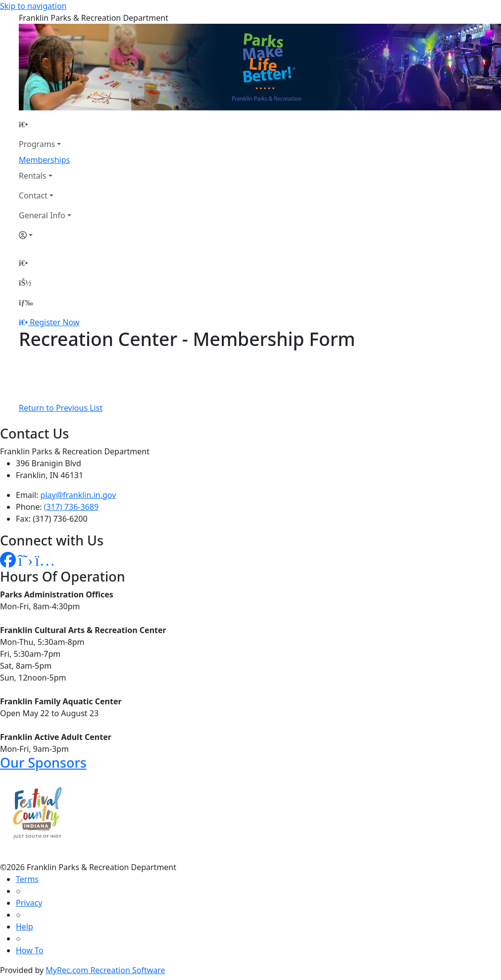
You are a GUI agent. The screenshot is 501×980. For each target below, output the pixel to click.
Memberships (44, 160)
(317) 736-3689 (71, 507)
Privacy (29, 903)
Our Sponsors (43, 762)
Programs (37, 144)
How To (29, 950)
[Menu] (26, 302)
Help (25, 927)
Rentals (32, 176)
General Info (42, 215)
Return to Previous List (61, 408)
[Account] (45, 235)
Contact (33, 196)
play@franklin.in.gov (78, 495)
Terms (27, 879)
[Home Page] (45, 124)
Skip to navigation (33, 6)
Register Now (54, 322)
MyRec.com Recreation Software (105, 970)
